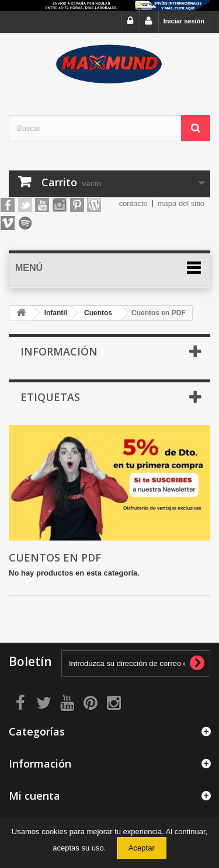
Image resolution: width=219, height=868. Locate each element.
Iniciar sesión (184, 21)
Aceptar (142, 848)
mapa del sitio (181, 203)
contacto (133, 203)
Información (59, 351)
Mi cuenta (34, 796)
